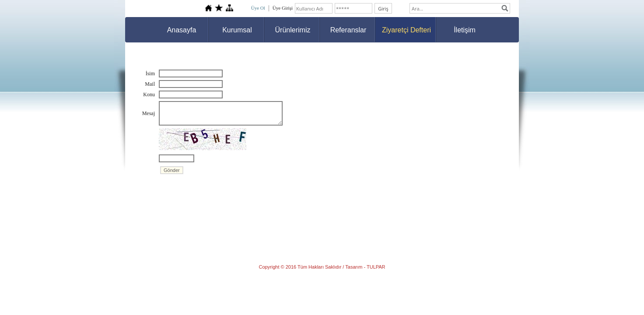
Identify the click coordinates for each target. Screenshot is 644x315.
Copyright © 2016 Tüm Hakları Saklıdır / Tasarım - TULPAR (322, 267)
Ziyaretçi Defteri (406, 30)
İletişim (465, 30)
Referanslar (348, 30)
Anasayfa (182, 30)
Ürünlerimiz (293, 30)
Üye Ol (258, 8)
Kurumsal (237, 30)
